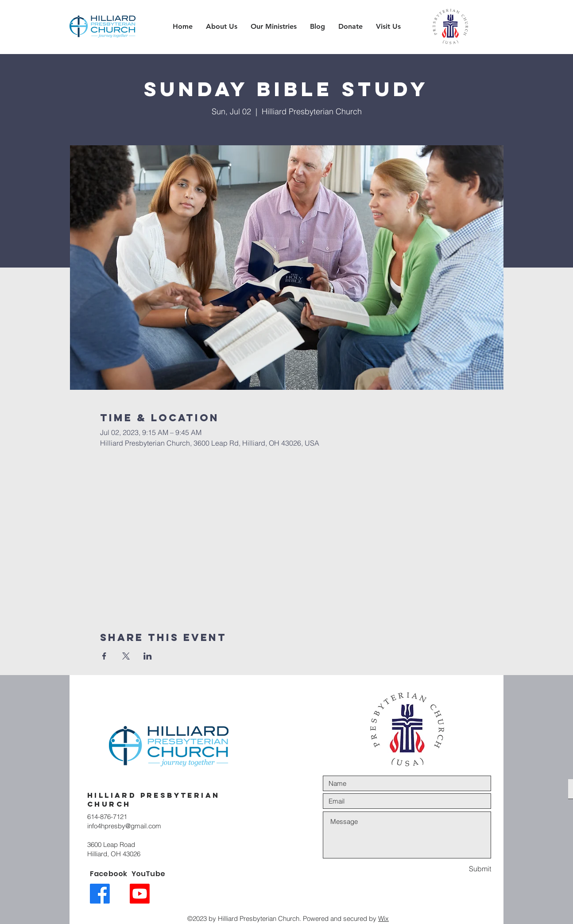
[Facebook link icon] (100, 894)
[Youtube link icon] (140, 894)
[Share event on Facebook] (104, 656)
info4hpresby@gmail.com (124, 826)
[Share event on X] (126, 656)
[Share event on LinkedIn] (148, 656)
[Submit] (460, 869)
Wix (383, 918)
